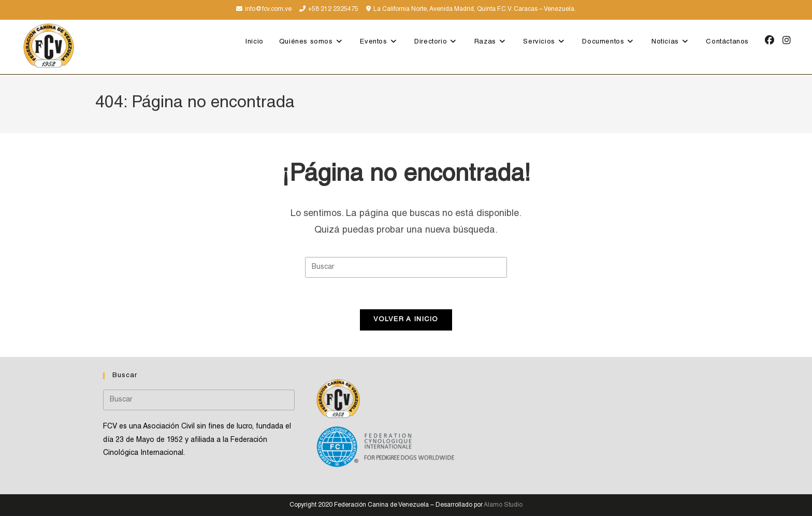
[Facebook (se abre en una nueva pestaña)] (770, 41)
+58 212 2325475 (333, 9)
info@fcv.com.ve (268, 9)
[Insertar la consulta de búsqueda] (406, 267)
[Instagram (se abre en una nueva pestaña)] (787, 41)
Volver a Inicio (406, 320)
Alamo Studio (503, 505)
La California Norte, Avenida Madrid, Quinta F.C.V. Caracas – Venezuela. (475, 9)
